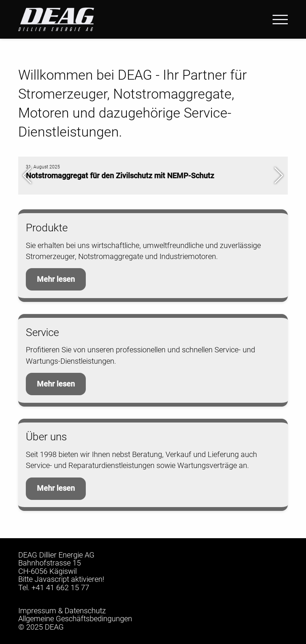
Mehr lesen (56, 279)
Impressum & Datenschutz (62, 611)
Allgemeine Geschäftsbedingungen (75, 619)
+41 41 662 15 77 (60, 588)
